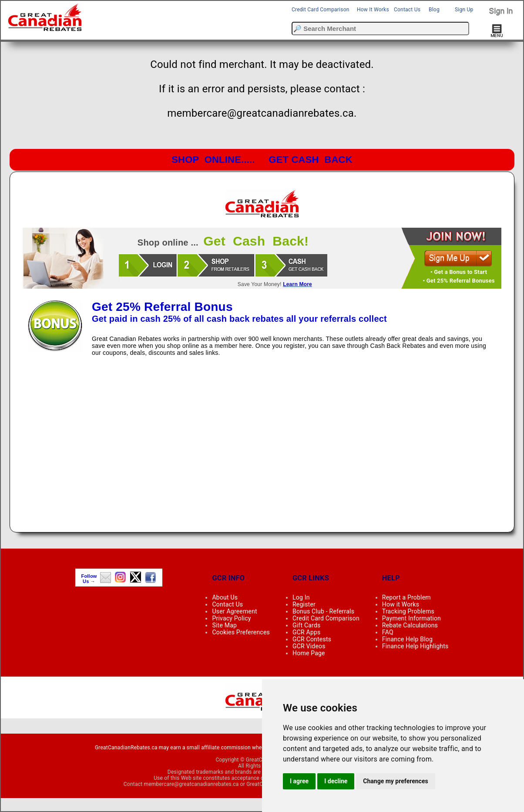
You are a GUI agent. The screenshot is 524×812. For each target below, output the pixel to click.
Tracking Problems (408, 611)
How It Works (373, 10)
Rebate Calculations (410, 625)
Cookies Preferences (241, 632)
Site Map (224, 625)
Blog (434, 10)
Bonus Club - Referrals (323, 611)
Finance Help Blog (407, 639)
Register (304, 604)
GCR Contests (312, 639)
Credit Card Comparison (321, 10)
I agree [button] (299, 781)
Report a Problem (406, 597)
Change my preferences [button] (395, 781)
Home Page (309, 653)
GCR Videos (309, 646)
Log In (301, 597)
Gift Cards (306, 625)
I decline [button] (336, 781)
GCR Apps (307, 632)
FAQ (388, 632)
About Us (225, 597)
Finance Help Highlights (415, 646)
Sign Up (464, 10)
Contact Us (407, 10)
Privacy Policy (231, 618)
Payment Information (411, 618)
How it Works (401, 604)
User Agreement (234, 611)
